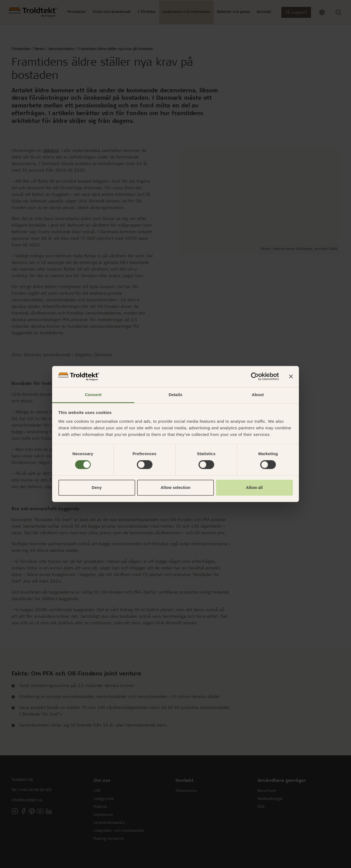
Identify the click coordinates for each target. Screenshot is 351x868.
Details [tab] (175, 395)
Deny (97, 487)
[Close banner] (291, 377)
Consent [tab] (93, 395)
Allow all (254, 487)
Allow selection (175, 487)
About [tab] (258, 395)
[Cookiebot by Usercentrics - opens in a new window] (255, 377)
